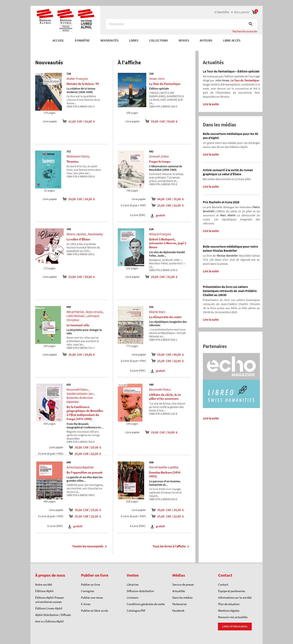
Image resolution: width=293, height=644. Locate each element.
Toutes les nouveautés (90, 547)
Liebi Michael (75, 316)
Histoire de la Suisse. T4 (83, 84)
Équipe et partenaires (232, 591)
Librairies (133, 584)
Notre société (44, 584)
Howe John (157, 79)
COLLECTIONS (159, 40)
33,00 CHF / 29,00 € (76, 277)
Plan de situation (229, 604)
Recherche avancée (245, 31)
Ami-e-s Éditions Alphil (49, 621)
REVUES (184, 40)
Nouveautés (109, 40)
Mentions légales (229, 611)
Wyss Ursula (94, 312)
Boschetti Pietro (160, 389)
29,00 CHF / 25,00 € (159, 277)
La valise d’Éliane (78, 239)
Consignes (87, 591)
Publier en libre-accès (95, 611)
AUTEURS (206, 40)
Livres (134, 40)
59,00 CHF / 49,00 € (170, 355)
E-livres (86, 604)
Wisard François (160, 234)
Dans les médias (182, 598)
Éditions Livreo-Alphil (49, 608)
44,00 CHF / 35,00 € (170, 199)
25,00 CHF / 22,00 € (87, 454)
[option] (146, 49)
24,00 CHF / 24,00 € (76, 199)
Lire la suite (211, 104)
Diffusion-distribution (140, 591)
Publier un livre (90, 584)
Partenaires (179, 604)
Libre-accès (232, 40)
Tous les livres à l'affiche (172, 547)
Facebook (178, 611)
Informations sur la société (235, 598)
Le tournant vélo (78, 325)
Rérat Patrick (75, 312)
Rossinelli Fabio (77, 389)
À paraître (82, 40)
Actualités (179, 591)
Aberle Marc (157, 312)
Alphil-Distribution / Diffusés (53, 615)
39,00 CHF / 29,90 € (87, 447)
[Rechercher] (181, 24)
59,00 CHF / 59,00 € (159, 121)
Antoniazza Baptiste (80, 467)
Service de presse (183, 584)
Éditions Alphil (44, 591)
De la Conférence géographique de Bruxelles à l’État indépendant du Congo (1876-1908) (85, 413)
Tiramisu (73, 161)
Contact (223, 584)
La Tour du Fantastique (165, 84)
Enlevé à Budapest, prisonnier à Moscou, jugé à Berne (168, 243)
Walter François (77, 79)
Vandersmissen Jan (80, 394)
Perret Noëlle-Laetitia (164, 467)
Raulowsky (95, 234)
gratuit (75, 526)
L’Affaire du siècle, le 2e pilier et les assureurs (165, 397)
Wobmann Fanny (78, 156)
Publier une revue (92, 598)
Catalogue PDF (136, 611)
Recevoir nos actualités (233, 617)
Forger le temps (160, 161)
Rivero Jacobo (76, 234)
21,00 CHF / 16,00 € (76, 121)
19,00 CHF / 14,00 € (159, 432)
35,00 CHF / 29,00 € (76, 355)
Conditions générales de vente (146, 604)
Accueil (58, 40)
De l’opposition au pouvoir (85, 472)
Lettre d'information (235, 626)
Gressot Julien (159, 156)
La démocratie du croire (165, 317)
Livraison (133, 598)
